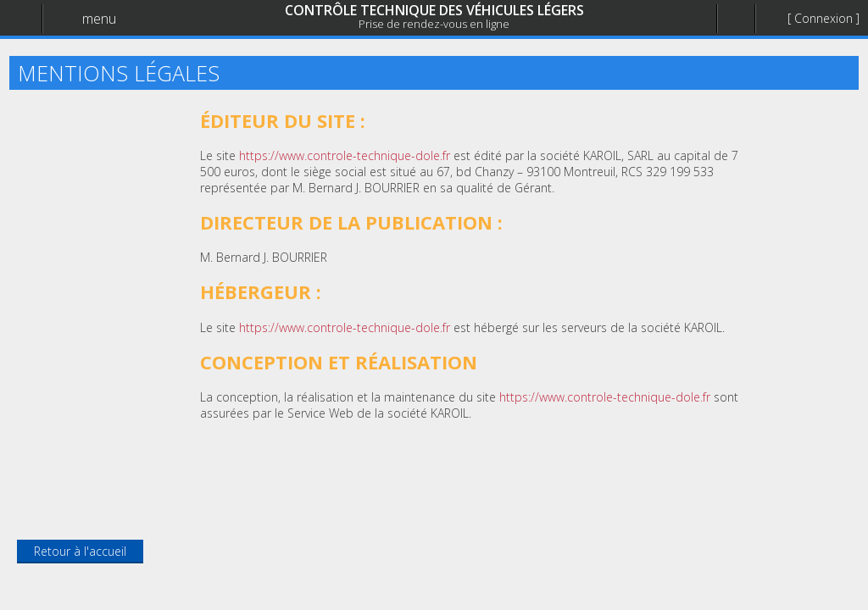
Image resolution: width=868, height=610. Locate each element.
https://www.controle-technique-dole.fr (345, 155)
